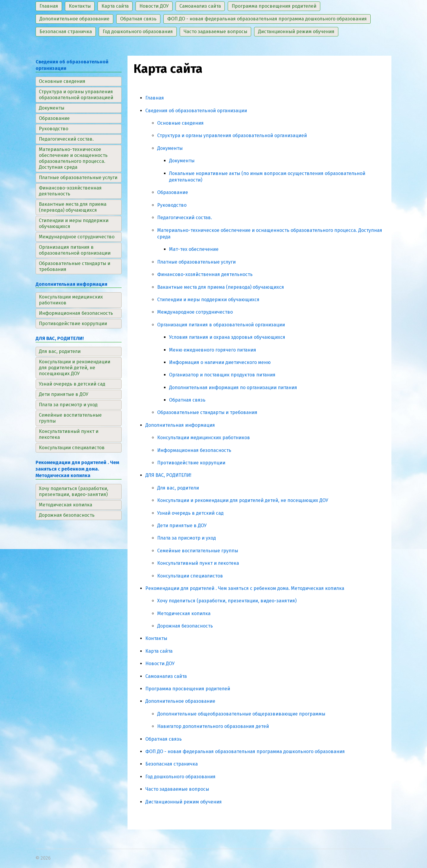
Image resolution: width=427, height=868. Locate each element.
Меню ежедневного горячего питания (213, 350)
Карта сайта (159, 651)
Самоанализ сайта (166, 676)
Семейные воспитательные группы (198, 551)
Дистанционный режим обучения (184, 802)
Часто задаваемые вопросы (177, 789)
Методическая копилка (184, 613)
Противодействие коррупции (191, 463)
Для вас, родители (178, 488)
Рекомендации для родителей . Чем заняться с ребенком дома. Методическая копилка (245, 588)
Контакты (156, 638)
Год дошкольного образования (180, 777)
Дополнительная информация (180, 425)
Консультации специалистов (190, 576)
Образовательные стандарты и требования (207, 412)
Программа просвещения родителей (188, 689)
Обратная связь (187, 400)
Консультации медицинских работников (204, 438)
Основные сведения (180, 123)
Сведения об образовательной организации (196, 111)
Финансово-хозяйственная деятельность (205, 274)
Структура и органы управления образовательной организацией (232, 135)
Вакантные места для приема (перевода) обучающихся (221, 287)
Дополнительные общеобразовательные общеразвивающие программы (241, 714)
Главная (155, 98)
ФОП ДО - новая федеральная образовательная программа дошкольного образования (245, 751)
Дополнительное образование (180, 701)
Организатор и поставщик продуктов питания (222, 375)
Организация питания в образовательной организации (221, 325)
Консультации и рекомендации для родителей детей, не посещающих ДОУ (243, 500)
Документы (170, 148)
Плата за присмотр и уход (187, 538)
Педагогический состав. (185, 218)
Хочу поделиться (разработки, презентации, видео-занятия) (227, 601)
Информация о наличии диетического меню (220, 362)
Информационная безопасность (194, 450)
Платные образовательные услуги (196, 262)
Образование (173, 192)
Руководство (172, 205)
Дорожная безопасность (185, 626)
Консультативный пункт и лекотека (198, 563)
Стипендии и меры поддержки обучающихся (208, 300)
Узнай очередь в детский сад (190, 513)
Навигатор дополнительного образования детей (213, 726)
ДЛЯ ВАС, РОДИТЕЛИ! (168, 475)
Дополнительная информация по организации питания (233, 388)
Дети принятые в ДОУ (182, 526)
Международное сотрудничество (195, 312)
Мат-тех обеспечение (194, 249)
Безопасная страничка (172, 764)
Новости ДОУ (160, 664)
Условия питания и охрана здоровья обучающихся (227, 337)
